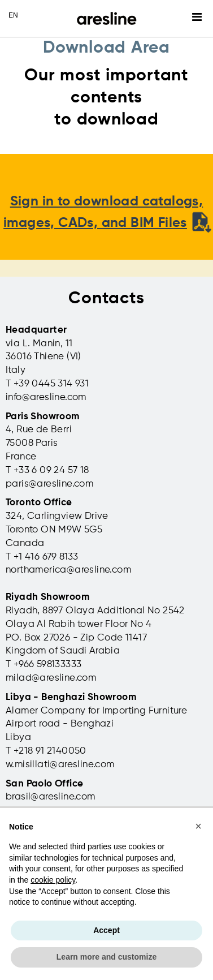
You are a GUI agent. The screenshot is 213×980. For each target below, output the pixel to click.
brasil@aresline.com (51, 797)
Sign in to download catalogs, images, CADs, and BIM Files (107, 213)
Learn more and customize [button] (106, 957)
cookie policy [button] (53, 880)
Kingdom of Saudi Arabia (63, 651)
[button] (198, 826)
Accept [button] (106, 930)
